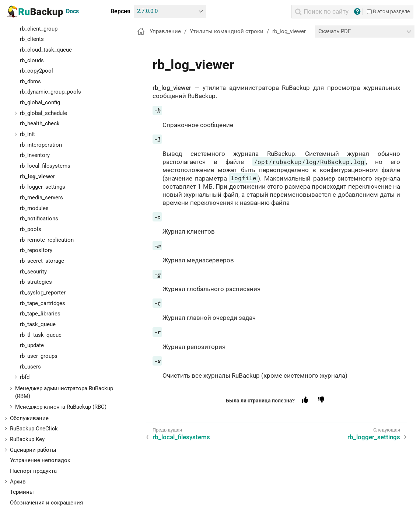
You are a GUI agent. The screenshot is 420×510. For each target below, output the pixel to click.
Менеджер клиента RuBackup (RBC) (61, 407)
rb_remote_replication (47, 240)
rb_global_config (40, 102)
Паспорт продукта (33, 471)
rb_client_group (39, 29)
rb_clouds (32, 60)
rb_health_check (40, 123)
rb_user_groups (39, 356)
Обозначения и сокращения (46, 503)
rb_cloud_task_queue (46, 50)
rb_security (33, 272)
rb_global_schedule (43, 113)
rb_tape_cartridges (43, 303)
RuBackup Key (27, 439)
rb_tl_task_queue (41, 335)
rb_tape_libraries (40, 314)
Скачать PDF (335, 31)
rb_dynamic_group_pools (50, 92)
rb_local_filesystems (45, 166)
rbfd (25, 377)
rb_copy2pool (36, 71)
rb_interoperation (41, 145)
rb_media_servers (41, 198)
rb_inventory (35, 155)
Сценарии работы (33, 450)
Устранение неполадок (40, 460)
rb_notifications (39, 219)
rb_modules (34, 208)
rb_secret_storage (42, 261)
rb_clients (32, 39)
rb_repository (36, 250)
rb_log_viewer (38, 177)
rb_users (30, 367)
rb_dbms (30, 81)
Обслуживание (29, 418)
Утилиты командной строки (227, 31)
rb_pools (31, 229)
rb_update (32, 345)
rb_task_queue (38, 324)
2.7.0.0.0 (147, 11)
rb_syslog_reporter (43, 293)
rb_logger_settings (43, 187)
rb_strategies (36, 282)
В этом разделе (388, 11)
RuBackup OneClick (34, 429)
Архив (18, 482)
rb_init (27, 134)
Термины (22, 492)
